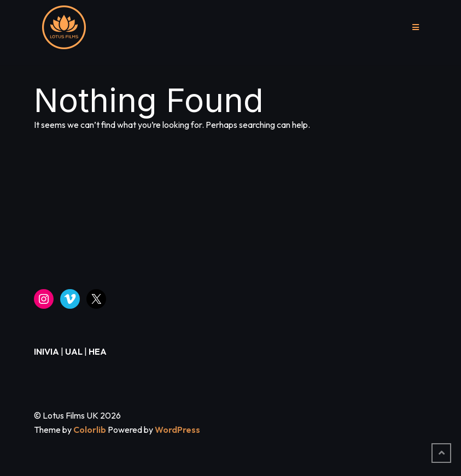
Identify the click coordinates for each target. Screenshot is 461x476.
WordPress (177, 430)
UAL (74, 351)
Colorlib (90, 430)
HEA (98, 351)
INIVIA (46, 351)
